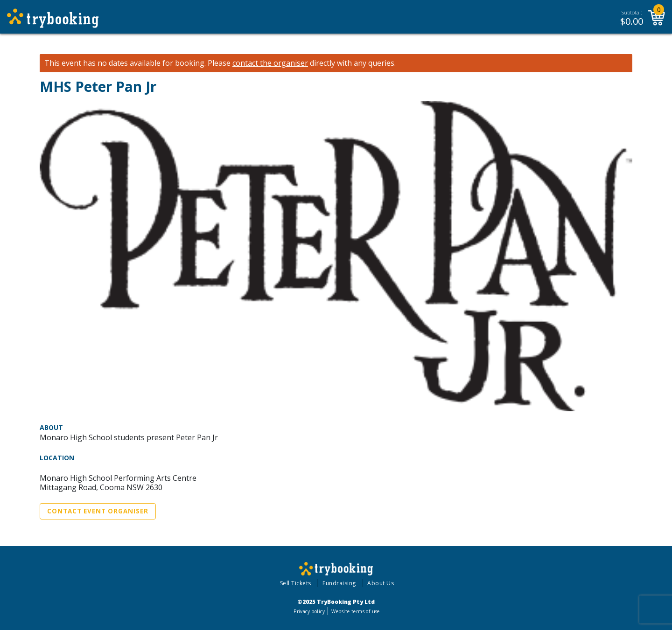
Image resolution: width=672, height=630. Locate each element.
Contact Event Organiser (98, 511)
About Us (381, 583)
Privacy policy (309, 611)
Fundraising (339, 583)
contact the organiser (270, 63)
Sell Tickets (296, 583)
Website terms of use (355, 611)
